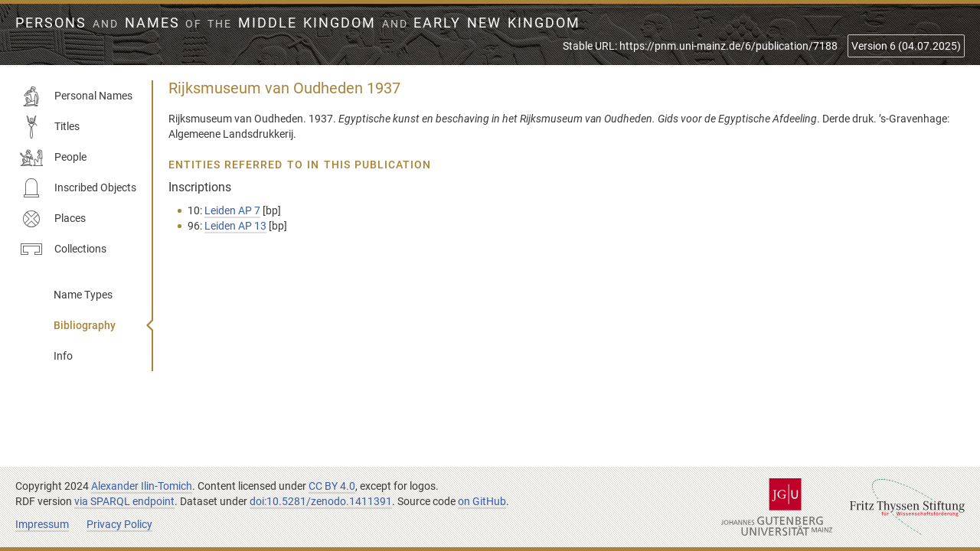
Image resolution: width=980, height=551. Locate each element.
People (53, 158)
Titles (50, 127)
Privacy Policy (119, 524)
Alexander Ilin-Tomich (142, 486)
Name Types (83, 295)
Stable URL (700, 46)
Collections (63, 249)
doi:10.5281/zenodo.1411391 (321, 501)
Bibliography (85, 325)
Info (63, 356)
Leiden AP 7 (232, 210)
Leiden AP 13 (235, 226)
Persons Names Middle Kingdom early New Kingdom (298, 23)
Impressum (42, 524)
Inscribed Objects (78, 188)
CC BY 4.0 (332, 486)
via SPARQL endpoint (124, 501)
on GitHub (482, 501)
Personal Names (76, 96)
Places (53, 219)
